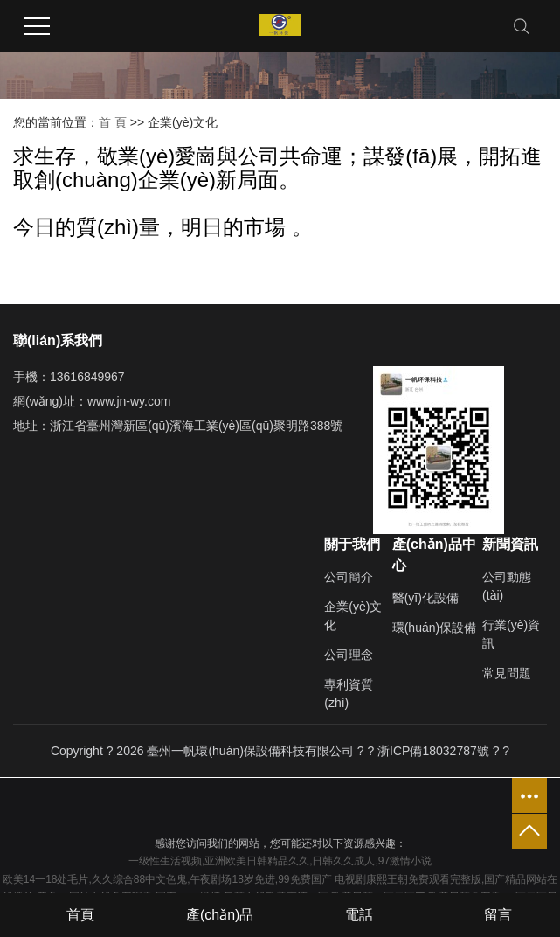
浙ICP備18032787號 (433, 751)
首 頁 (113, 122)
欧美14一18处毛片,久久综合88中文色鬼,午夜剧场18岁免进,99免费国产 (167, 879)
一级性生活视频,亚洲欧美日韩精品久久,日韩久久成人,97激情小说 (280, 861)
